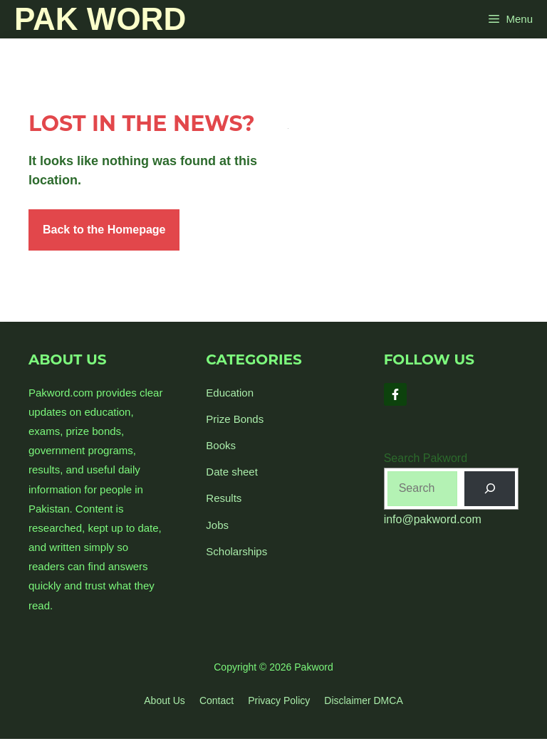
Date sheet (232, 472)
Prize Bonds (235, 419)
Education (230, 393)
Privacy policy (279, 700)
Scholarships (236, 551)
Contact (217, 700)
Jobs (217, 525)
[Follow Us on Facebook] (395, 394)
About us (165, 700)
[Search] (490, 489)
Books (221, 445)
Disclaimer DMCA (363, 700)
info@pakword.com (433, 519)
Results (224, 498)
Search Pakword (426, 458)
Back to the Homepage (104, 230)
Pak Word (100, 19)
